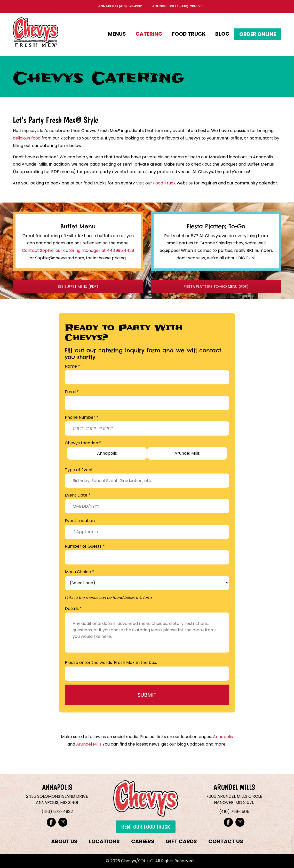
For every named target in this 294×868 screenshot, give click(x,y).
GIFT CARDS (181, 841)
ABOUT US (64, 841)
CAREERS (143, 841)
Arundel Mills (89, 744)
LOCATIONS (104, 841)
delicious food (27, 138)
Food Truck (164, 183)
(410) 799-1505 (192, 6)
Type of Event (79, 470)
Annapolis (223, 737)
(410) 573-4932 (130, 6)
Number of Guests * (85, 546)
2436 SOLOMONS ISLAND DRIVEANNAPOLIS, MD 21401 (57, 799)
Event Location (80, 521)
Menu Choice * (80, 572)
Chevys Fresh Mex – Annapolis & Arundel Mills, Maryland (35, 31)
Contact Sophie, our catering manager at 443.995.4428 (78, 250)
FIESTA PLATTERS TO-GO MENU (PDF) (216, 286)
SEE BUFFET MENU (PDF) (78, 286)
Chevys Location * (83, 443)
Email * (72, 392)
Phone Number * (82, 417)
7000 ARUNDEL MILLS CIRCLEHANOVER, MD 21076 (234, 799)
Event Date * (78, 495)
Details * (73, 609)
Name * (72, 366)
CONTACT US (226, 841)
